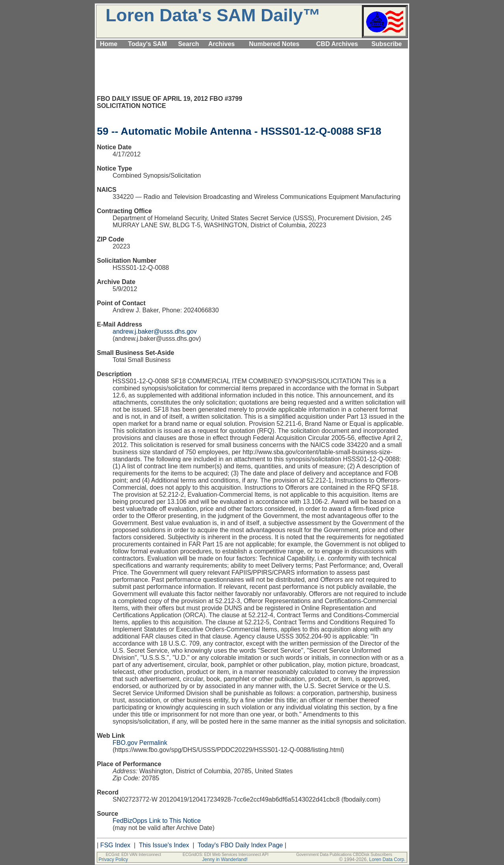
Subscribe (386, 44)
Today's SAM (147, 44)
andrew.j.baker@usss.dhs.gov (155, 331)
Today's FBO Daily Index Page (240, 845)
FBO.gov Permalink (140, 743)
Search (188, 44)
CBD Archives (337, 44)
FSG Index (115, 845)
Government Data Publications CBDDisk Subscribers (344, 855)
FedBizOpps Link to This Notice (157, 821)
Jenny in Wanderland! (225, 859)
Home (109, 44)
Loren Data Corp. (387, 859)
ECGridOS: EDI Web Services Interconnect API (226, 855)
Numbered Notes (274, 44)
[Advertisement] (252, 53)
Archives (222, 44)
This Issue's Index (164, 845)
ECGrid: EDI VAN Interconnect (133, 855)
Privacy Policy (113, 859)
